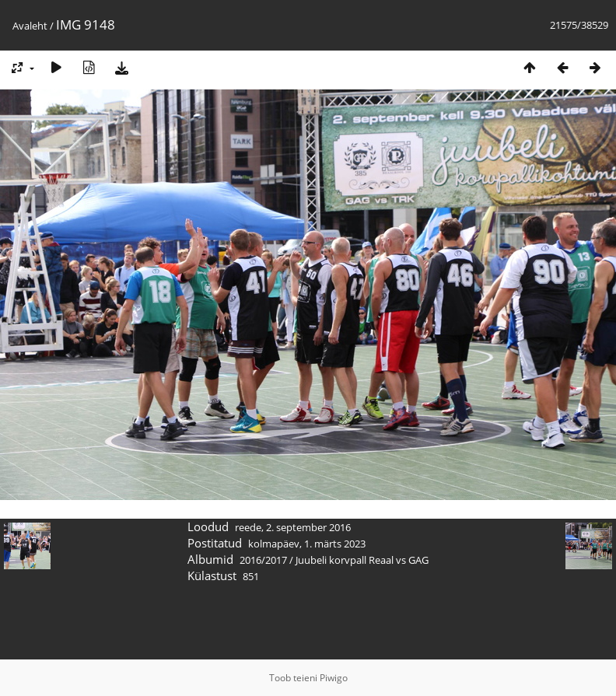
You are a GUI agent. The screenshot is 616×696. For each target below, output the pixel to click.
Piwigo (334, 678)
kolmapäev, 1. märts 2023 (307, 544)
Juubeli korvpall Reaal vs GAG (362, 560)
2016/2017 (263, 560)
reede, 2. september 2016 (293, 527)
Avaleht (30, 26)
